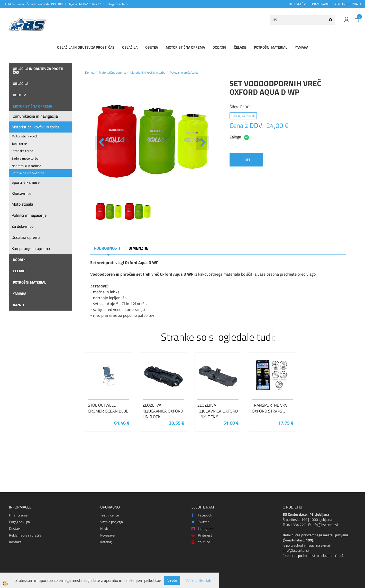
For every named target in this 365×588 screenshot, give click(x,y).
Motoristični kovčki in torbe (35, 127)
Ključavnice (21, 193)
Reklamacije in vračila (25, 535)
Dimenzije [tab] (138, 248)
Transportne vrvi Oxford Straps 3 (270, 408)
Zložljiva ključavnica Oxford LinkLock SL (218, 411)
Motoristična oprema (185, 47)
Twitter (200, 522)
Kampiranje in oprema (31, 248)
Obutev (152, 47)
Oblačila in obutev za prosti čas (86, 47)
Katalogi (106, 542)
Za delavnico (22, 226)
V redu (172, 580)
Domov (90, 72)
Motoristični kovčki (25, 136)
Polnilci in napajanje (29, 215)
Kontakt (15, 542)
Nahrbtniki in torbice (26, 166)
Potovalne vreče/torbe (28, 173)
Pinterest (202, 535)
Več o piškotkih (198, 580)
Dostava (15, 528)
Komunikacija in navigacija (35, 116)
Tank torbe (19, 144)
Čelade (240, 47)
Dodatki (219, 47)
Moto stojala (22, 204)
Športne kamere (26, 182)
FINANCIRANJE (320, 4)
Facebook (202, 515)
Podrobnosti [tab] (107, 248)
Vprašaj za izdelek (243, 116)
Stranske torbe (22, 151)
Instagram (203, 528)
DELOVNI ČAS (298, 4)
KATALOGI (339, 4)
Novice (105, 528)
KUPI (246, 160)
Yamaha (302, 47)
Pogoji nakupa (19, 522)
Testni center (110, 515)
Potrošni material (271, 47)
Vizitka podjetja (112, 522)
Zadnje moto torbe (25, 158)
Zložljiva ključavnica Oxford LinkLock (163, 411)
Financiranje (18, 515)
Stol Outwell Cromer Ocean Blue (108, 408)
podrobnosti (307, 555)
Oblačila (130, 47)
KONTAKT (355, 4)
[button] (202, 143)
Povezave (107, 535)
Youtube (201, 542)
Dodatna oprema (26, 237)
